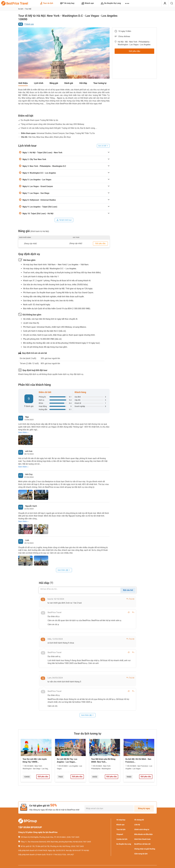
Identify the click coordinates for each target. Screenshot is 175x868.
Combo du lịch (122, 839)
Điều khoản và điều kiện (143, 834)
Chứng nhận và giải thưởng (145, 849)
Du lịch (21, 9)
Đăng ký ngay (144, 808)
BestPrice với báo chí (142, 844)
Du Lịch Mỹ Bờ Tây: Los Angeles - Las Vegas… (67, 760)
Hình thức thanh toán (142, 839)
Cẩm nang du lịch (141, 854)
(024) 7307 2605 (85, 842)
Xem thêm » (23, 432)
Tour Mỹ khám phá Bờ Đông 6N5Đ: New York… (103, 760)
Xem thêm (64, 570)
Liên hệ (137, 825)
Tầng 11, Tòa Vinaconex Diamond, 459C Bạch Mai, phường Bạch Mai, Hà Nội (49, 842)
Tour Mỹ (28, 9)
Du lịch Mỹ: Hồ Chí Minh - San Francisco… (138, 760)
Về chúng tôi (139, 820)
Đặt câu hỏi (128, 590)
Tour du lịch (47, 3)
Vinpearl (120, 834)
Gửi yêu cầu (134, 51)
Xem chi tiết (103, 146)
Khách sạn (88, 3)
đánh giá (29, 24)
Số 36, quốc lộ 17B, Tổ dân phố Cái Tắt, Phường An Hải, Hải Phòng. (46, 846)
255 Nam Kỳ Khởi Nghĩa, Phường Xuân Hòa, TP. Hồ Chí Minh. (43, 837)
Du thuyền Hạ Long (111, 3)
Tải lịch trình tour (64, 220)
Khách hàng (80, 392)
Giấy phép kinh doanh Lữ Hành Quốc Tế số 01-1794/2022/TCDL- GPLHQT (46, 855)
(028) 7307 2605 (73, 837)
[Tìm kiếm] (172, 3)
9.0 (21, 24)
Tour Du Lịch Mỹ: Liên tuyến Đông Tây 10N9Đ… (35, 760)
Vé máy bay (67, 3)
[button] (20, 53)
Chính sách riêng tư (142, 829)
